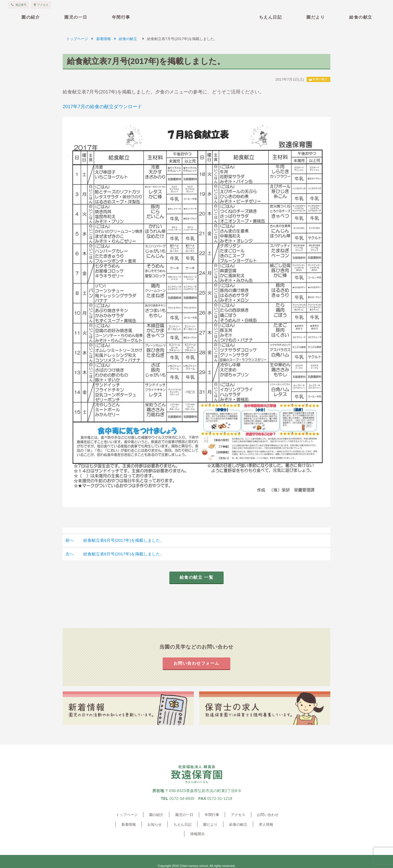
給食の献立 (361, 17)
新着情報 (104, 39)
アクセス (235, 816)
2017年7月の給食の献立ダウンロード (102, 107)
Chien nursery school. (194, 857)
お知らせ (146, 825)
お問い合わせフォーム (196, 664)
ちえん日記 (271, 17)
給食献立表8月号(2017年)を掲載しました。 (115, 554)
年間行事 (121, 17)
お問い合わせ (263, 816)
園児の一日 (76, 17)
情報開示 (273, 825)
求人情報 (249, 825)
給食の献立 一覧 (196, 578)
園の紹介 (31, 17)
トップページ (77, 39)
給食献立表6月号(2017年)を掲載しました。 (115, 541)
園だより (316, 17)
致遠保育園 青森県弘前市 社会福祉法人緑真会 (196, 16)
